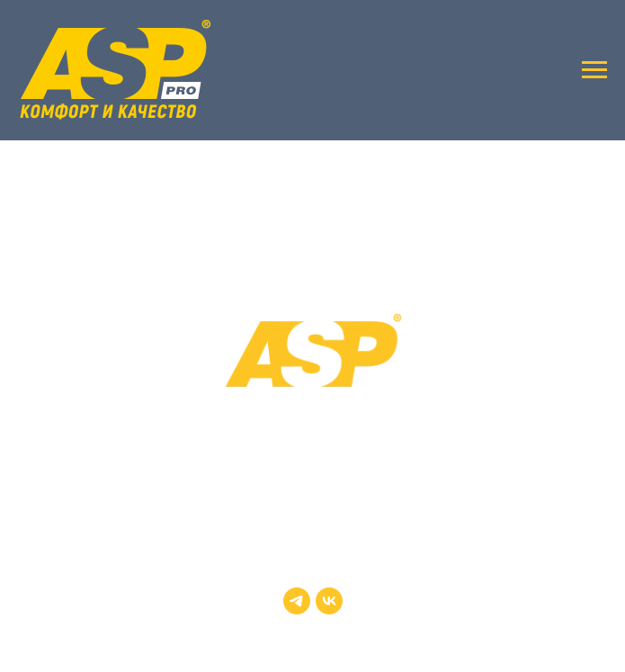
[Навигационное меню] (594, 70)
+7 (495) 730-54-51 (313, 492)
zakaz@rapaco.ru (313, 517)
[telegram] (297, 601)
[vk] (329, 601)
